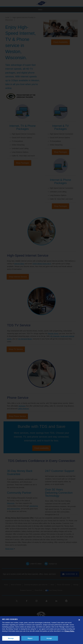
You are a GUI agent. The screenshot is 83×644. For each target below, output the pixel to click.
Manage (11, 638)
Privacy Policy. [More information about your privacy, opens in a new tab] (69, 631)
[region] (41, 630)
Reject (30, 638)
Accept (49, 638)
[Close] (79, 620)
